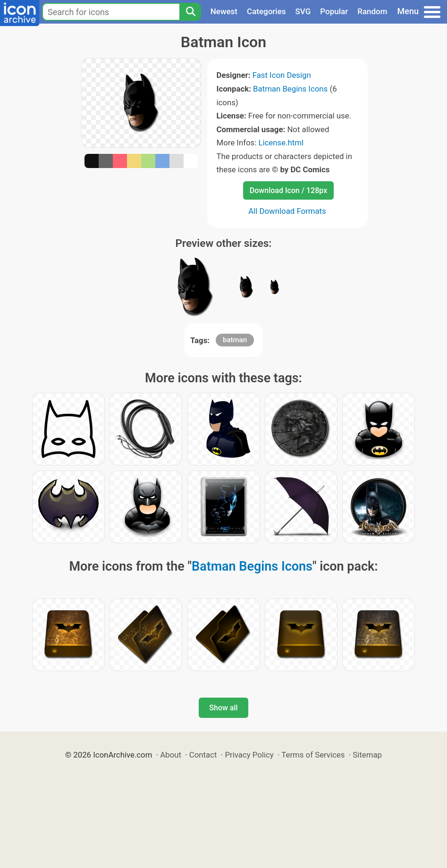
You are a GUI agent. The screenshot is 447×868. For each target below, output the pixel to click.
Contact (203, 755)
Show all (223, 708)
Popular (334, 11)
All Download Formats (287, 211)
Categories (266, 11)
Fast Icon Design (282, 75)
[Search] (190, 12)
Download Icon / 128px (288, 190)
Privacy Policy (249, 755)
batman (235, 340)
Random (372, 11)
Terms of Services (313, 755)
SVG (303, 11)
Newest (224, 11)
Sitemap (367, 755)
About (171, 755)
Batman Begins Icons (290, 89)
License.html (281, 143)
